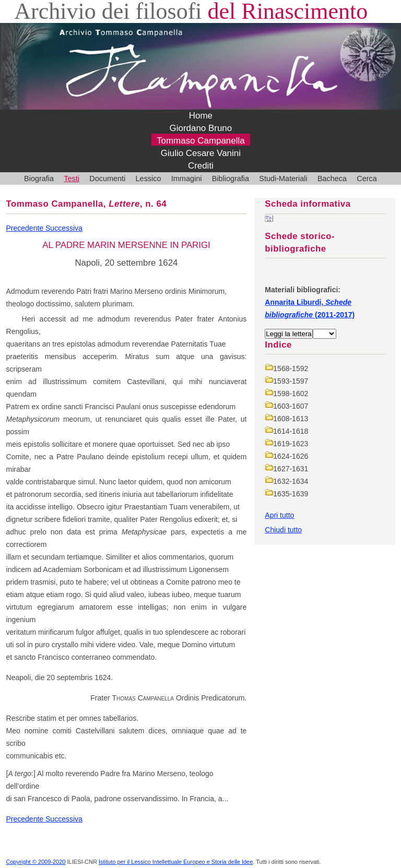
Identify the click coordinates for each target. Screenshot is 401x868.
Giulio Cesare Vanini (201, 153)
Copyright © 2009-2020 (36, 862)
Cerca (367, 179)
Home (201, 116)
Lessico (149, 179)
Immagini (187, 179)
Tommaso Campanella (201, 141)
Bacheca (332, 179)
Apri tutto (279, 515)
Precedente (26, 228)
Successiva (64, 228)
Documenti (107, 179)
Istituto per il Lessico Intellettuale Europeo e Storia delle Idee (176, 862)
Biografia (39, 179)
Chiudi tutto (283, 530)
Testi (72, 179)
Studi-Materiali (283, 179)
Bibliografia (231, 179)
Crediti (201, 166)
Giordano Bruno (201, 128)
